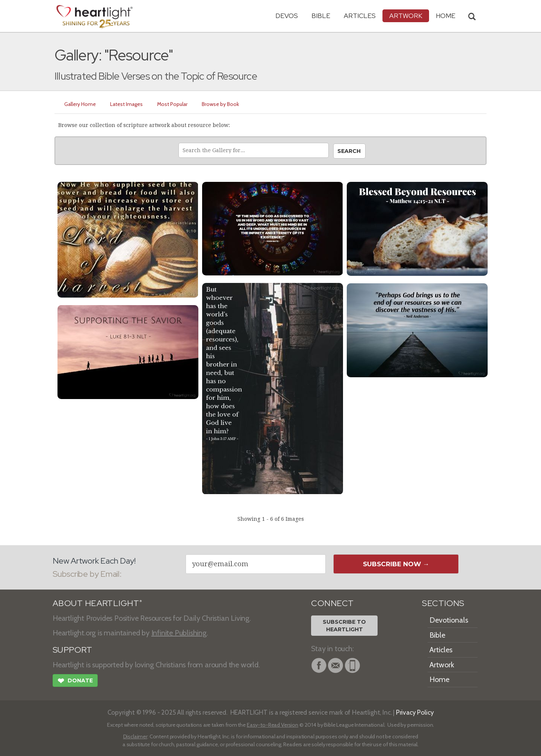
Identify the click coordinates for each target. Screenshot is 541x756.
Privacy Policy (415, 712)
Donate (75, 682)
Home (439, 679)
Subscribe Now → (396, 564)
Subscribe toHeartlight (344, 626)
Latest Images (126, 104)
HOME (446, 16)
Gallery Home (80, 104)
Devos (287, 16)
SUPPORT (72, 650)
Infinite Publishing (179, 633)
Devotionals (449, 620)
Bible (321, 16)
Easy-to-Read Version (273, 725)
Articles (360, 16)
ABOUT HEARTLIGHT (97, 603)
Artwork (406, 16)
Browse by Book (220, 104)
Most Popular (172, 104)
